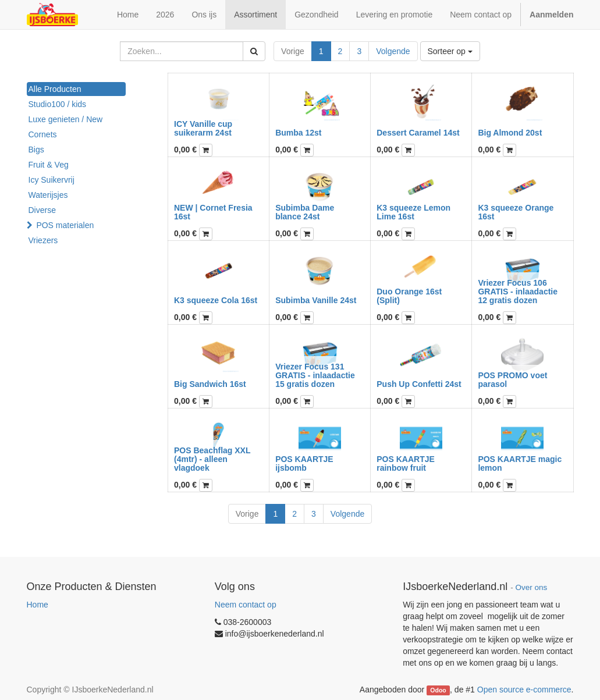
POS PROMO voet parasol (512, 380)
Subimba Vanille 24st (316, 300)
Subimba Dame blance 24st (305, 212)
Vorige (293, 51)
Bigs (36, 150)
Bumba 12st (298, 133)
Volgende (393, 51)
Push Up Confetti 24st (419, 384)
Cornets (43, 134)
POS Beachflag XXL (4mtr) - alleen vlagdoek (212, 459)
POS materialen (65, 225)
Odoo (438, 690)
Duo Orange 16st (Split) (409, 296)
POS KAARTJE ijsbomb (304, 463)
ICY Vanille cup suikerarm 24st (203, 128)
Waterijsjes (48, 195)
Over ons (532, 587)
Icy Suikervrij (52, 180)
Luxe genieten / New (66, 119)
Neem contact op (246, 605)
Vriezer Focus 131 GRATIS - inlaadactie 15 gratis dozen (315, 376)
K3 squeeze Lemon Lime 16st (413, 212)
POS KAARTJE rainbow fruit (406, 463)
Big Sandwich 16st (210, 384)
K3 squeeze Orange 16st (516, 212)
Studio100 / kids (58, 104)
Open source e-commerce (524, 690)
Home (38, 605)
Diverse (42, 210)
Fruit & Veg (49, 165)
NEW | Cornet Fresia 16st (213, 212)
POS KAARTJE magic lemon (520, 463)
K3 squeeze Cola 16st (216, 300)
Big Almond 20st (510, 133)
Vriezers (43, 240)
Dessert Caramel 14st (418, 133)
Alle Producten (55, 89)
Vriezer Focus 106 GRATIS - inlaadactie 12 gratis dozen (518, 292)
